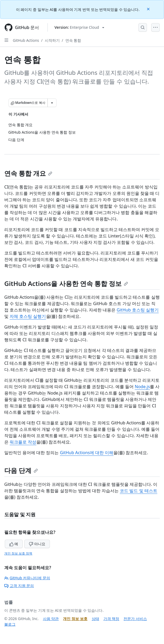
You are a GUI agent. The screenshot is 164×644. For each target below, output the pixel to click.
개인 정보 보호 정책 (18, 553)
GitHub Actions (26, 40)
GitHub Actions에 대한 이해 (87, 453)
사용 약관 (51, 619)
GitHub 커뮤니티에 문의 (27, 578)
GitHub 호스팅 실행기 (138, 310)
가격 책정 (111, 619)
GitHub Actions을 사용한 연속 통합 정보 (66, 283)
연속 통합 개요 (28, 173)
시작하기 (52, 40)
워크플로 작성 (23, 442)
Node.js (142, 387)
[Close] (149, 9)
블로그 (10, 624)
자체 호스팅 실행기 (28, 316)
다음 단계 (21, 470)
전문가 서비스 (135, 619)
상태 (95, 619)
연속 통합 (73, 40)
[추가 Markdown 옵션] (52, 103)
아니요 (37, 544)
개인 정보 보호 (75, 619)
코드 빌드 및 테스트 (138, 491)
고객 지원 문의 (19, 586)
